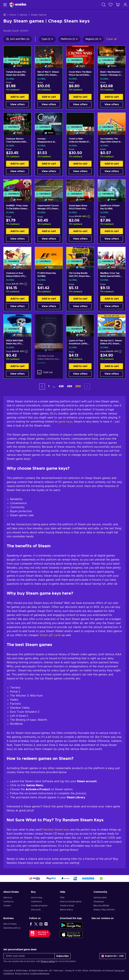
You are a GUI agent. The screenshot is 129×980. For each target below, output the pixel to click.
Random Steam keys (57, 830)
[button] (42, 386)
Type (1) (47, 39)
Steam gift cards (50, 635)
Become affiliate (101, 906)
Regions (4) (93, 39)
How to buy (37, 898)
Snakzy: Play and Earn (104, 910)
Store (13, 15)
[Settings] (113, 956)
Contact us (8, 902)
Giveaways (99, 902)
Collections (36, 902)
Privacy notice (48, 961)
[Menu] (5, 5)
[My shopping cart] (118, 5)
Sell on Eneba (10, 924)
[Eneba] (18, 5)
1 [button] (49, 386)
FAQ (62, 898)
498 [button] (61, 386)
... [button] (54, 386)
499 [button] (70, 386)
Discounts (36, 910)
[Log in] (125, 5)
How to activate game (71, 902)
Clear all (112, 39)
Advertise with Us (12, 928)
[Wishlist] (111, 5)
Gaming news (100, 898)
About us (8, 898)
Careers (7, 906)
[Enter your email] (29, 956)
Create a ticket (67, 906)
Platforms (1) (69, 39)
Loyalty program (39, 906)
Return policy (66, 910)
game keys (65, 422)
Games (23, 15)
